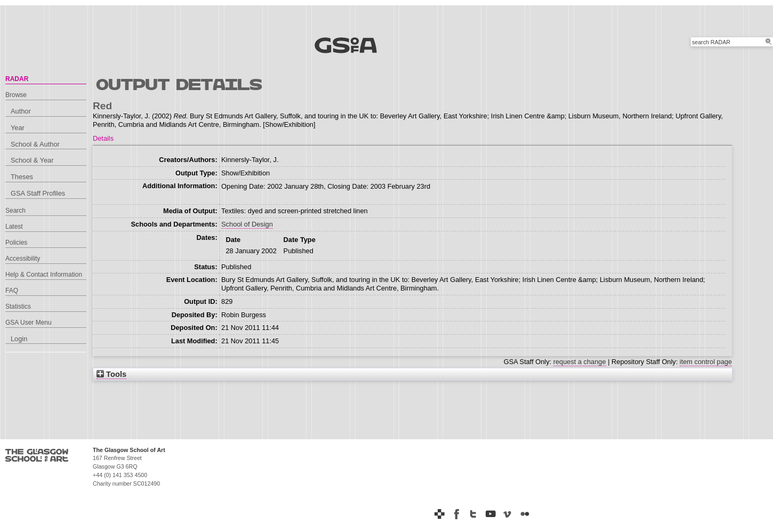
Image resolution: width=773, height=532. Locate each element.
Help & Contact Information (44, 275)
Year (18, 128)
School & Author (35, 144)
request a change (580, 362)
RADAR (17, 79)
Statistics (18, 307)
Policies (16, 243)
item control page (706, 362)
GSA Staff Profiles (38, 193)
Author (21, 111)
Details (103, 138)
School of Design (247, 224)
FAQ (12, 291)
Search (15, 211)
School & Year (32, 160)
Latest (14, 227)
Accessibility (23, 259)
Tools (111, 374)
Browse (16, 95)
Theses (22, 177)
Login (19, 339)
